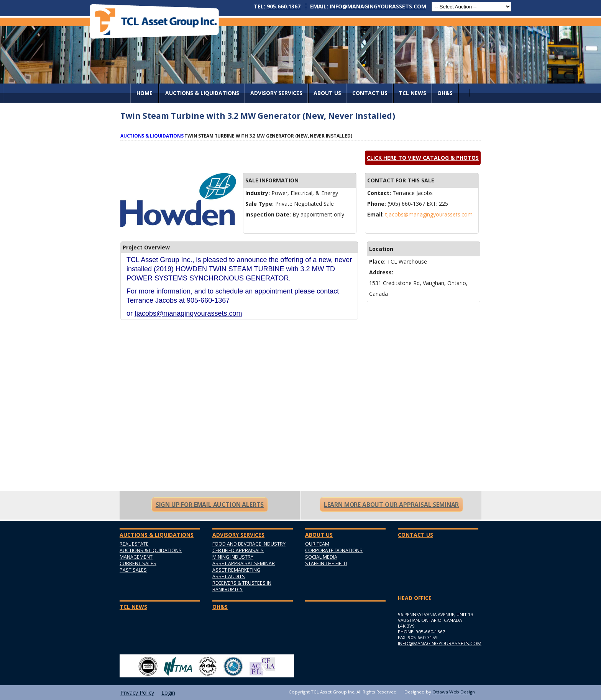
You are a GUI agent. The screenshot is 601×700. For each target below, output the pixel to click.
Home (145, 93)
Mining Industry (233, 557)
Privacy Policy (137, 693)
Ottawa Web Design (454, 692)
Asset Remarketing (236, 570)
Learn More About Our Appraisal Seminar (391, 505)
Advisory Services (276, 93)
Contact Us (370, 93)
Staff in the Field (326, 563)
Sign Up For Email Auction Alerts (210, 505)
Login (168, 693)
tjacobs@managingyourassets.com (429, 214)
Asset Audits (229, 576)
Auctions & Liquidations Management (151, 554)
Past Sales (133, 570)
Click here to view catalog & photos (423, 158)
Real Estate (134, 544)
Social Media (321, 557)
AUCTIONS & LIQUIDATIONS (202, 93)
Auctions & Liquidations (152, 136)
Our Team (317, 544)
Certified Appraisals (238, 550)
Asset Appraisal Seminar (244, 563)
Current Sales (138, 563)
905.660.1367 (284, 6)
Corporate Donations (334, 550)
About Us (327, 93)
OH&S (445, 93)
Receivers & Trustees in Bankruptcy (242, 586)
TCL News (412, 93)
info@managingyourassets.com (378, 6)
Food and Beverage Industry (249, 544)
